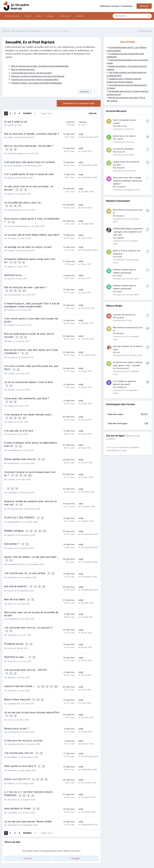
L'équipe (50, 16)
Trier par (93, 113)
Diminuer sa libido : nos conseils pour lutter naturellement (37, 83)
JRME (81, 134)
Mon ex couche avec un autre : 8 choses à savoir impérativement (40, 66)
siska (10, 534)
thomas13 (12, 642)
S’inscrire (144, 6)
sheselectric (14, 454)
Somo (119, 276)
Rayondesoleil (14, 208)
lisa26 (11, 125)
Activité (79, 16)
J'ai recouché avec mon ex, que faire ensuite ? (32, 73)
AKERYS (12, 760)
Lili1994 (11, 248)
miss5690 (12, 735)
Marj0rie (12, 658)
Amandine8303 (15, 165)
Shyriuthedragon (16, 153)
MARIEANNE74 (14, 509)
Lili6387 (11, 469)
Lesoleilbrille (14, 441)
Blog (39, 16)
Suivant (27, 113)
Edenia (11, 275)
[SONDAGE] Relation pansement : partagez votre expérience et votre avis (128, 232)
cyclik (11, 630)
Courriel (27, 833)
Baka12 (11, 522)
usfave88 (12, 787)
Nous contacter (77, 860)
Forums (28, 16)
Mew (10, 336)
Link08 (120, 139)
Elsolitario (12, 775)
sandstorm (122, 387)
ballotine (12, 670)
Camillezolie (13, 710)
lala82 (11, 263)
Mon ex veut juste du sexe (23, 69)
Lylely (10, 177)
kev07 (11, 574)
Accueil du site (12, 16)
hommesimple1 (15, 290)
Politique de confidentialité (15, 854)
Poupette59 (13, 602)
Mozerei (120, 216)
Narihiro (12, 383)
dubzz (11, 587)
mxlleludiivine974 (16, 549)
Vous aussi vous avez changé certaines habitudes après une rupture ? (127, 181)
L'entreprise (65, 16)
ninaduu (121, 317)
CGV (52, 854)
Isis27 (10, 698)
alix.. (119, 352)
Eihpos (11, 413)
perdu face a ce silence (124, 136)
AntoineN (12, 617)
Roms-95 (121, 152)
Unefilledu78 (14, 683)
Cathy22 (82, 122)
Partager (75, 833)
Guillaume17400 (15, 497)
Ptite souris (122, 126)
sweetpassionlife (16, 722)
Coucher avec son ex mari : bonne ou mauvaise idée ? (35, 79)
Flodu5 (11, 306)
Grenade (12, 235)
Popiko (11, 398)
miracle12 (121, 187)
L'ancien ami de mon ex (124, 315)
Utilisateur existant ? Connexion (117, 6)
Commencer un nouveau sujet (79, 103)
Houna (11, 426)
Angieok (12, 321)
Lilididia (11, 367)
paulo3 (11, 192)
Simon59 (121, 168)
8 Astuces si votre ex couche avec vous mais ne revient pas (38, 76)
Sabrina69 (13, 800)
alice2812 (12, 562)
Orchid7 (11, 352)
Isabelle (120, 238)
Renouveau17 (123, 368)
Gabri (10, 137)
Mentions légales (39, 854)
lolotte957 (12, 481)
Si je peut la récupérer (123, 149)
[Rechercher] (129, 16)
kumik (119, 257)
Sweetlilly (12, 747)
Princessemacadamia (18, 223)
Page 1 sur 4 (47, 113)
